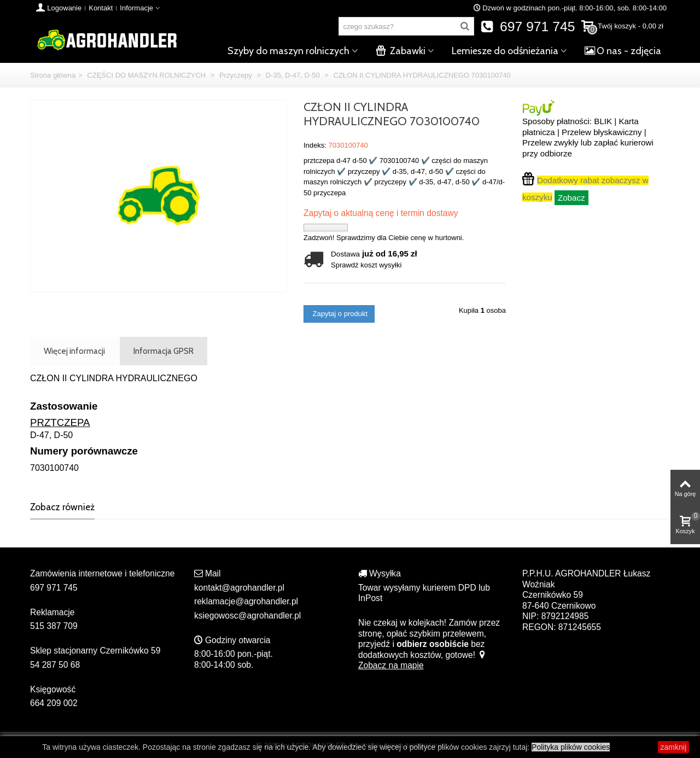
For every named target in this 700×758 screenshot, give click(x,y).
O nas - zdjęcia (623, 51)
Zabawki (401, 51)
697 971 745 (528, 27)
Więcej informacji (74, 351)
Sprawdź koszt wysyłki (366, 265)
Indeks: (315, 145)
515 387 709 (54, 626)
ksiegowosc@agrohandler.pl (247, 616)
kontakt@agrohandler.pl (239, 588)
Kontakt (101, 8)
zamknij (673, 747)
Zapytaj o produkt (339, 314)
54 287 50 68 (55, 665)
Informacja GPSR (164, 351)
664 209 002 (54, 703)
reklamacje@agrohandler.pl (246, 601)
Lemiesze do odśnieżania (505, 51)
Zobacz (571, 198)
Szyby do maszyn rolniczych (288, 51)
